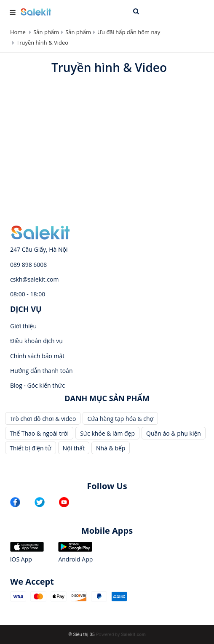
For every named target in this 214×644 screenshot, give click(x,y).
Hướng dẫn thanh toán (41, 371)
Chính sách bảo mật (37, 356)
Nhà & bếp (111, 448)
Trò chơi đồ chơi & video (43, 419)
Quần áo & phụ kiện (174, 433)
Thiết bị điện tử (31, 448)
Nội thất (74, 448)
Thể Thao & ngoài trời (39, 433)
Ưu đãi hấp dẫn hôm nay (129, 32)
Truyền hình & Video (42, 43)
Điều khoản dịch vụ (36, 341)
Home (18, 32)
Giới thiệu (23, 326)
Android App (75, 559)
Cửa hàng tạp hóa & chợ (120, 419)
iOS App (21, 559)
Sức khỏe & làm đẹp (107, 433)
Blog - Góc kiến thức (37, 385)
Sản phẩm (46, 32)
